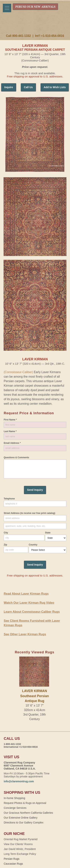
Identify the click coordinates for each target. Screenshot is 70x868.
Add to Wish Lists (55, 87)
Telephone (9, 499)
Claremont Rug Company (35, 26)
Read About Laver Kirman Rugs (26, 594)
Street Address (29, 513)
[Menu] (7, 8)
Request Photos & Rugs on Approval (25, 803)
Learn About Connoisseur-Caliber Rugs (32, 612)
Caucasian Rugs (13, 864)
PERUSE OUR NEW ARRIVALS (35, 7)
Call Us (28, 87)
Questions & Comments (16, 457)
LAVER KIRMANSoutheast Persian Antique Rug (35, 696)
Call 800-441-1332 (18, 36)
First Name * (10, 420)
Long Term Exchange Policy (20, 854)
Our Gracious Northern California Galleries (28, 813)
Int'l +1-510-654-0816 (50, 36)
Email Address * (12, 443)
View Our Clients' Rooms (18, 844)
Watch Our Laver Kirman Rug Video (29, 603)
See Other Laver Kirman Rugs (25, 634)
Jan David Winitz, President (20, 849)
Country (33, 545)
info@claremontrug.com (19, 781)
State (48, 533)
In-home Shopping (14, 798)
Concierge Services (15, 808)
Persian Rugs (12, 859)
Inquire (9, 87)
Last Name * (10, 431)
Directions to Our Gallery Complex (24, 823)
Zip (5, 545)
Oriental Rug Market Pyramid (21, 839)
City (6, 533)
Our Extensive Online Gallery (21, 818)
